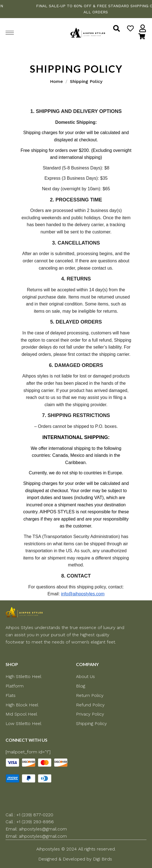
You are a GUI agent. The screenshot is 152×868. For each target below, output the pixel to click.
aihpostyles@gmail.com (43, 829)
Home (56, 81)
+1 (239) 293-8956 (35, 822)
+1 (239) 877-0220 (35, 815)
